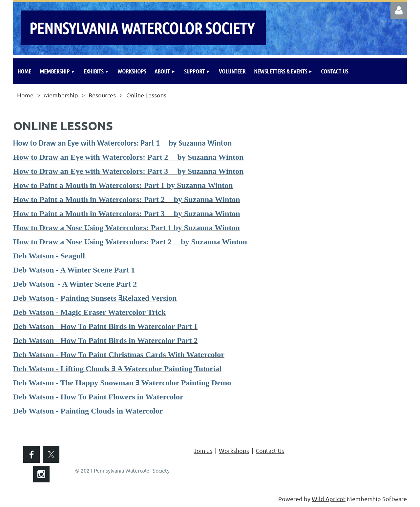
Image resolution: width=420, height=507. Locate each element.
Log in (399, 10)
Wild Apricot (329, 499)
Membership (61, 95)
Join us (203, 450)
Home (25, 95)
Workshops (234, 450)
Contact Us (270, 450)
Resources (102, 95)
